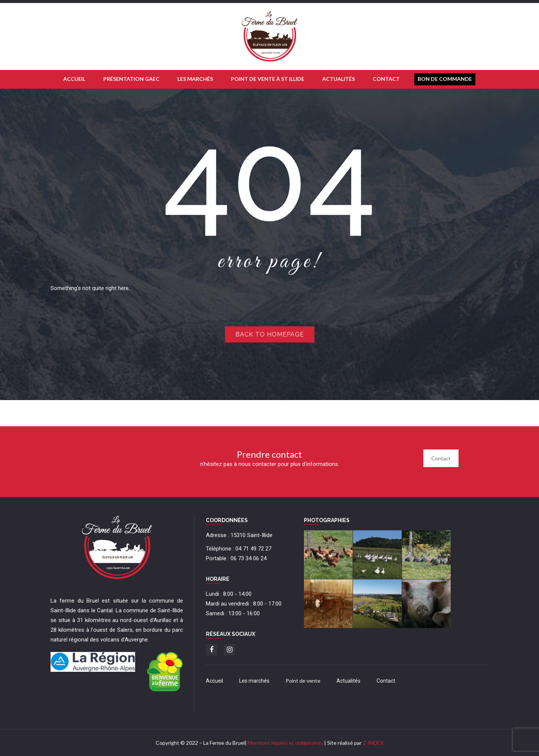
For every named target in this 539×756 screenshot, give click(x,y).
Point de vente (303, 681)
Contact (441, 458)
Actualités (348, 681)
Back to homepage (270, 334)
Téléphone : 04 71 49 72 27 (239, 549)
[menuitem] (74, 79)
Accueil (214, 681)
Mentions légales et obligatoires (285, 743)
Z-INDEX (373, 743)
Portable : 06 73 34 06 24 (236, 558)
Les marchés (254, 681)
